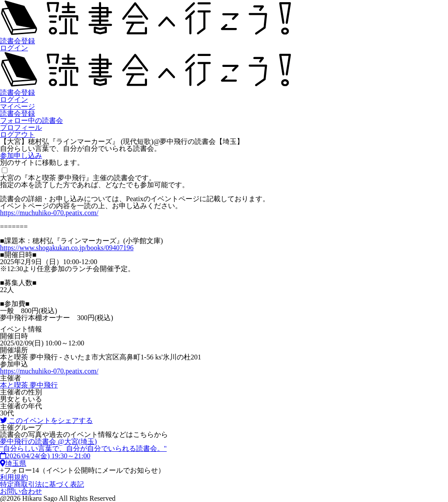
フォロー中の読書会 (31, 120)
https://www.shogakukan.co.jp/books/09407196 (67, 248)
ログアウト (17, 134)
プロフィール (21, 127)
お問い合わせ (21, 491)
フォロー (82, 470)
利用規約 (14, 477)
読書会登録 (17, 41)
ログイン (14, 48)
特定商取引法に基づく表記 (42, 484)
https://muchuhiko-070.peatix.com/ (49, 213)
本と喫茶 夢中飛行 (29, 385)
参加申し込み (21, 155)
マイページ (17, 106)
